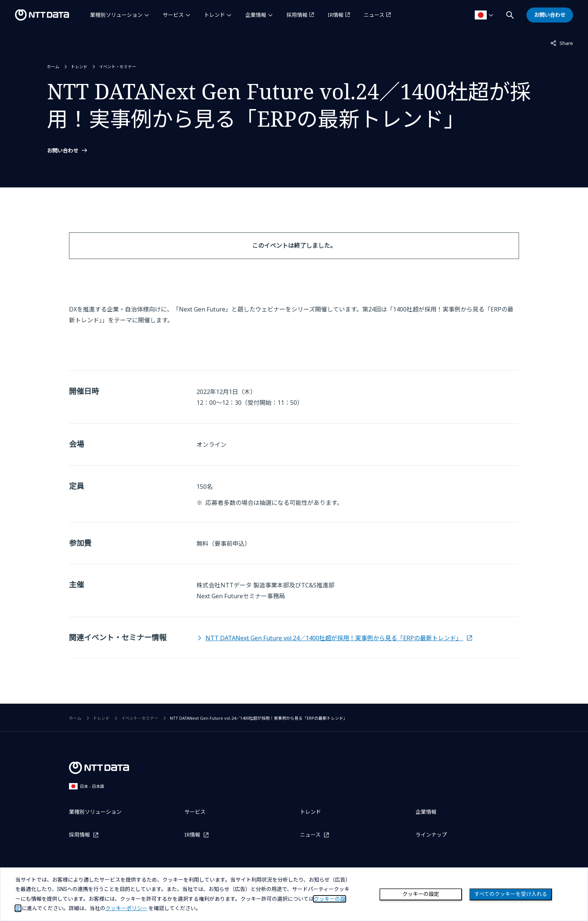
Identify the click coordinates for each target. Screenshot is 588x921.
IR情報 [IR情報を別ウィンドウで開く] (336, 15)
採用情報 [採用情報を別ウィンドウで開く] (297, 15)
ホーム (53, 67)
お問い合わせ (63, 151)
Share (562, 43)
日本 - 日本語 (87, 786)
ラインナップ (431, 835)
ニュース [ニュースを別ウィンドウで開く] (374, 15)
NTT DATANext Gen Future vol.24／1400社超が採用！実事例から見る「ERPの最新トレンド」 (334, 638)
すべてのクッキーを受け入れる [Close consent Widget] (511, 894)
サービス (173, 15)
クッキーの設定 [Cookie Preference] (421, 894)
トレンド (214, 15)
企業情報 (256, 15)
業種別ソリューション (116, 15)
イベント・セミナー (118, 67)
